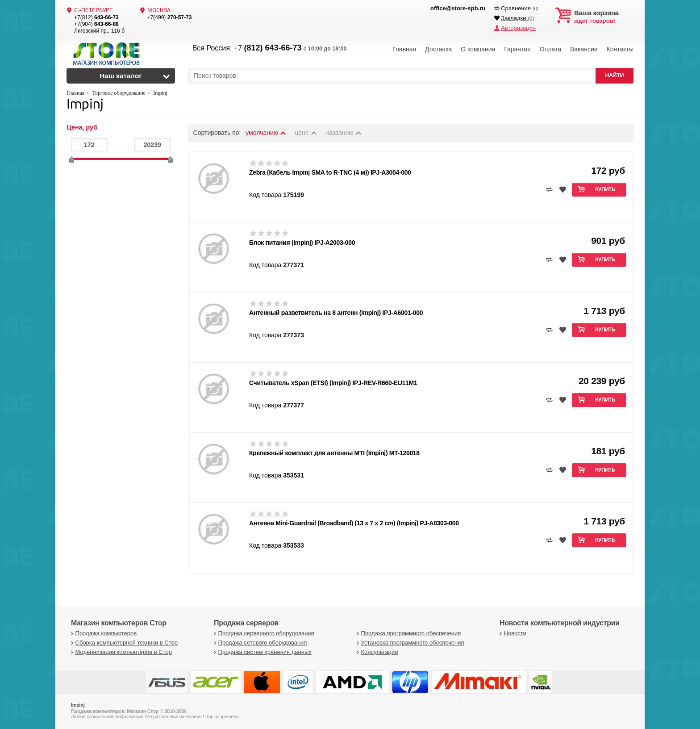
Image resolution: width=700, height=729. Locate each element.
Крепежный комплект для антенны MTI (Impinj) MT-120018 (334, 453)
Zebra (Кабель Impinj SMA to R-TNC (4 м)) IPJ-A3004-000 (330, 172)
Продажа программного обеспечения (408, 633)
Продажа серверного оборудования (263, 633)
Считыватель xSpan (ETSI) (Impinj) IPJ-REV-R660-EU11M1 (333, 383)
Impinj (85, 105)
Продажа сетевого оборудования (259, 643)
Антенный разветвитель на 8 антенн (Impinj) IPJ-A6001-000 (336, 313)
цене (306, 133)
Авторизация (518, 28)
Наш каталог (121, 76)
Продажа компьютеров (103, 633)
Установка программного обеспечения (409, 643)
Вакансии (584, 49)
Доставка (438, 49)
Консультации (376, 652)
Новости (512, 633)
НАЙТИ (615, 75)
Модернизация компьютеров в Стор (120, 652)
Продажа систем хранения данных (262, 652)
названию (344, 133)
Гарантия (517, 49)
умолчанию (266, 133)
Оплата (550, 49)
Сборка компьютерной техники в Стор (123, 643)
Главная (404, 49)
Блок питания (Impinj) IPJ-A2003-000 (302, 243)
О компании (478, 49)
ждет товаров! (604, 17)
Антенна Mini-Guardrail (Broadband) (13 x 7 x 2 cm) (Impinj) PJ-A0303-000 (354, 523)
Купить (605, 190)
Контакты (620, 49)
